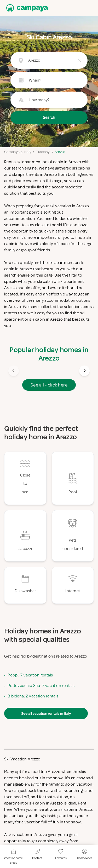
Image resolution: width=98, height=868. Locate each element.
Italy (28, 152)
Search (49, 118)
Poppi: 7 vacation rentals (30, 675)
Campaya (12, 152)
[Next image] (84, 371)
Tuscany (43, 152)
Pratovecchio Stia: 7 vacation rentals (41, 686)
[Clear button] (79, 60)
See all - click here (49, 385)
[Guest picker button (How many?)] (49, 100)
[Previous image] (14, 371)
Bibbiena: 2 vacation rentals (33, 696)
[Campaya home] (26, 8)
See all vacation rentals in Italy (46, 713)
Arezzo (60, 152)
